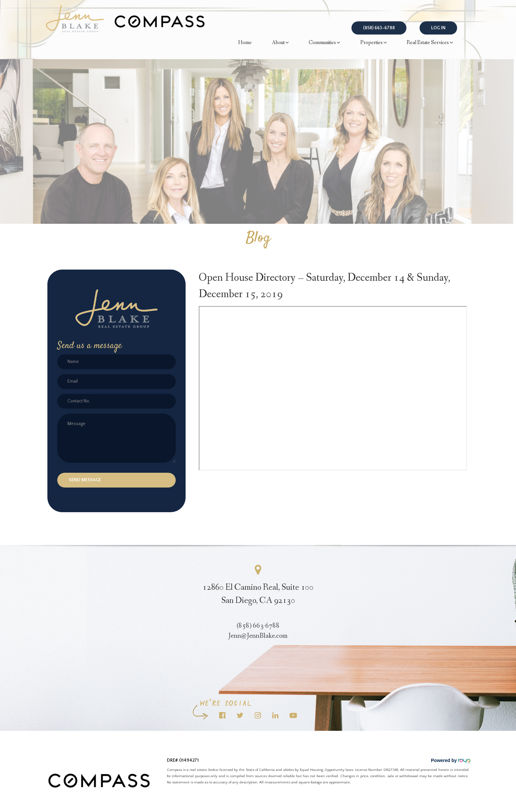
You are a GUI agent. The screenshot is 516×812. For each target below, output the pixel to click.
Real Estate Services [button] (430, 43)
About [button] (280, 43)
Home (245, 43)
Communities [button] (324, 43)
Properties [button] (374, 43)
